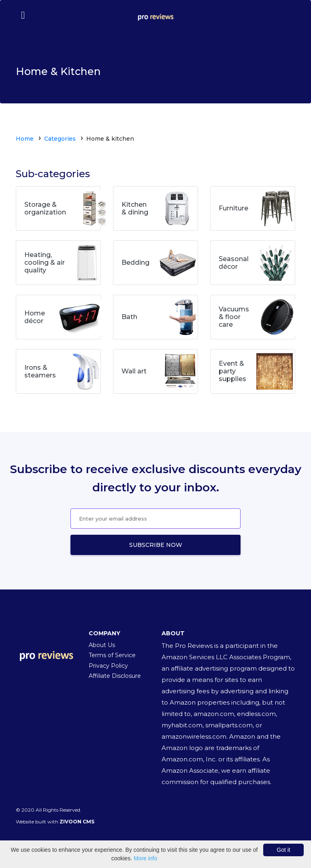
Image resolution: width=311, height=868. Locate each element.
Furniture (233, 208)
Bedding (135, 263)
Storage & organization (45, 208)
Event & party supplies (232, 371)
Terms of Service (112, 655)
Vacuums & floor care (234, 317)
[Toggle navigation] (22, 15)
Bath (129, 317)
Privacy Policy (108, 666)
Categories (60, 139)
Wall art (134, 371)
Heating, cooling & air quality (45, 263)
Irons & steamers (40, 371)
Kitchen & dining (135, 208)
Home (25, 139)
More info (145, 858)
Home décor (35, 317)
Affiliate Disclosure (115, 676)
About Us (102, 645)
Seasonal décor (234, 263)
